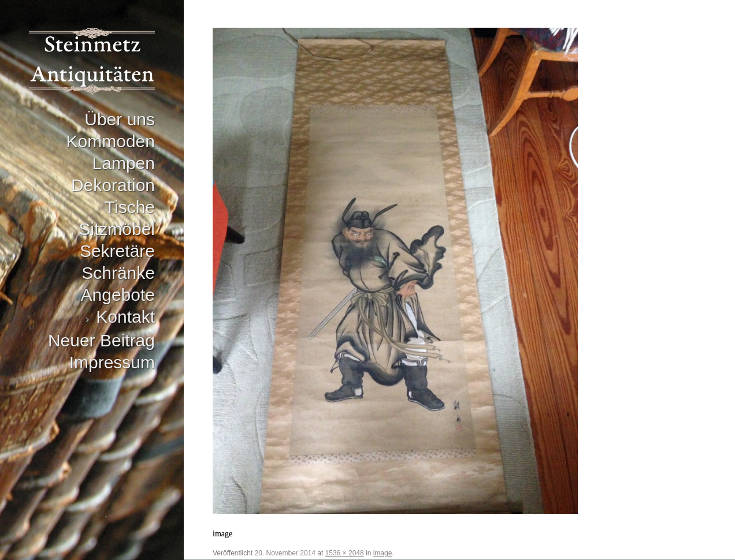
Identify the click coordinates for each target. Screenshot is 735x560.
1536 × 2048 (345, 553)
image (383, 553)
